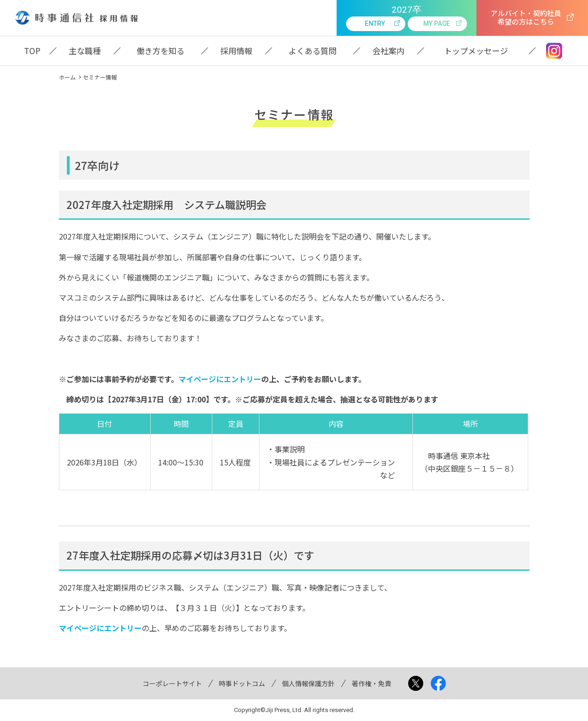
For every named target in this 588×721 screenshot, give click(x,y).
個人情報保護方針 (308, 683)
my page (437, 24)
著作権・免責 (371, 683)
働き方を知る (161, 51)
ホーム (67, 77)
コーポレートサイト (172, 683)
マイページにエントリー (220, 379)
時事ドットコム (242, 683)
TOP (32, 51)
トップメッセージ (476, 51)
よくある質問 (313, 51)
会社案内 (388, 51)
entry (375, 24)
